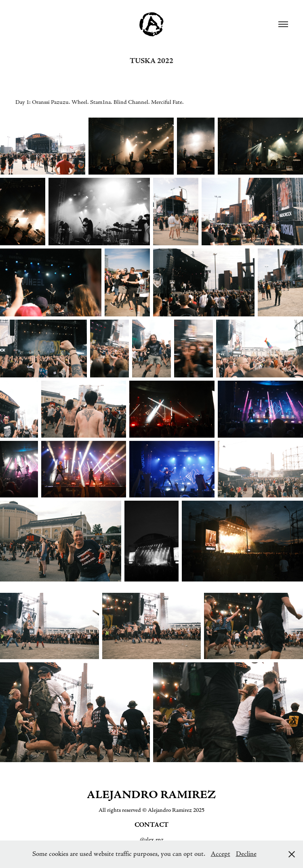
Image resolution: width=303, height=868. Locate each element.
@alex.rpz (152, 840)
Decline (246, 854)
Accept (221, 854)
